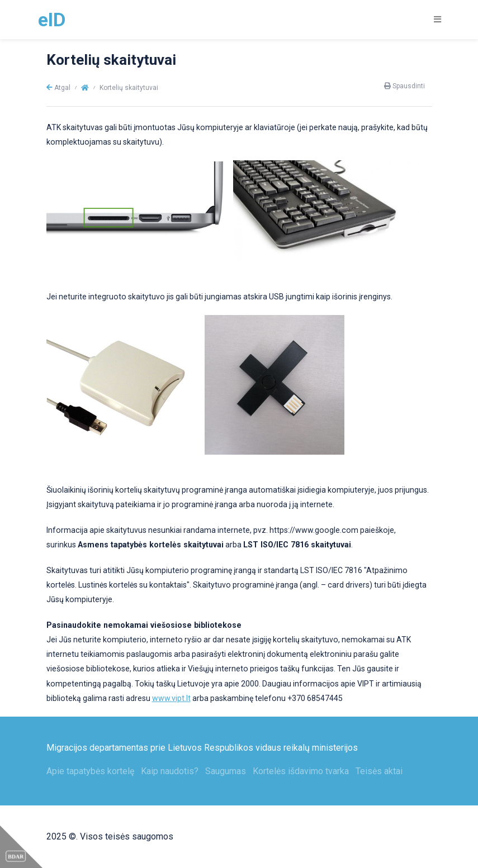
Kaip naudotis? (170, 771)
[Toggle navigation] (434, 19)
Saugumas (226, 771)
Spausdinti (404, 86)
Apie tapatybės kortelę (90, 771)
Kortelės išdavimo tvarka (301, 771)
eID (52, 20)
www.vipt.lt (171, 698)
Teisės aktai (379, 771)
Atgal (58, 88)
